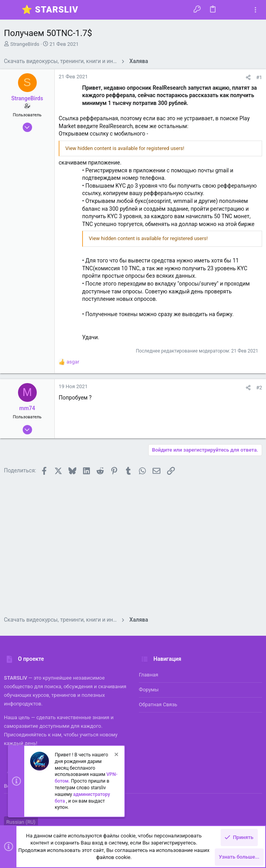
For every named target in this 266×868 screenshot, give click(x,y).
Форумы (149, 690)
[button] (12, 10)
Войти (11, 786)
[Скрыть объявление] (116, 755)
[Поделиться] (248, 77)
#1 (259, 77)
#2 (259, 388)
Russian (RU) (21, 822)
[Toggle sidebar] (255, 10)
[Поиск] (241, 10)
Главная (148, 675)
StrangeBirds (25, 44)
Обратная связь (158, 704)
